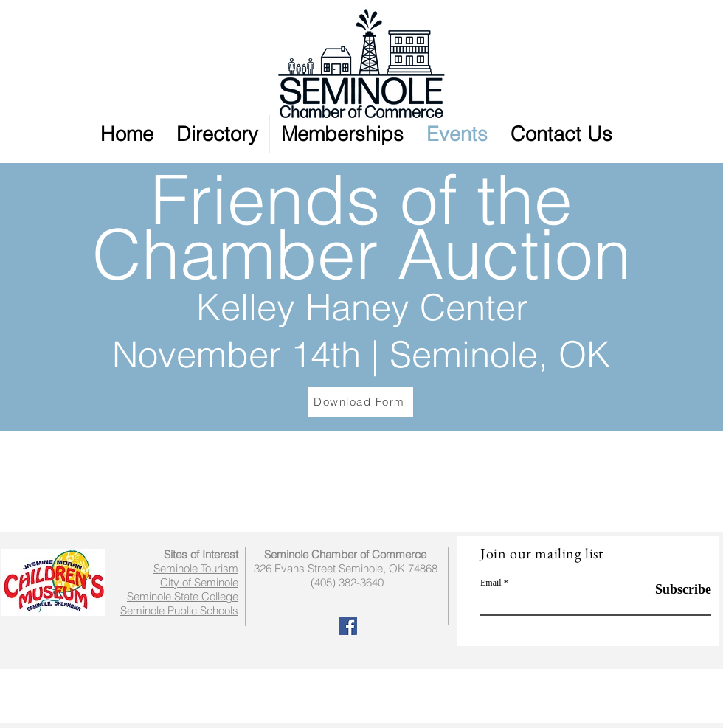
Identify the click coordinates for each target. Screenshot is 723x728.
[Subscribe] (674, 590)
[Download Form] (361, 402)
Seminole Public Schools (179, 610)
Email (491, 583)
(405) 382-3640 (347, 582)
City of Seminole (199, 582)
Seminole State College (183, 596)
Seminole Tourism (196, 568)
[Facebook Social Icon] (348, 626)
